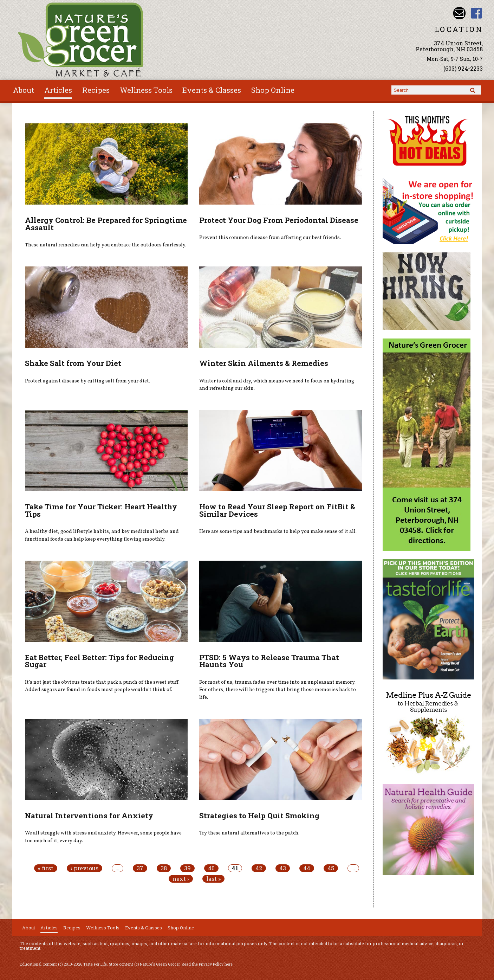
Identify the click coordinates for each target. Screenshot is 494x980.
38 (164, 868)
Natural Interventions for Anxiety (89, 815)
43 (283, 868)
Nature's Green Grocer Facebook (477, 13)
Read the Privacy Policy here (207, 964)
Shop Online (273, 90)
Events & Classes (212, 90)
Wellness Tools (146, 90)
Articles (58, 90)
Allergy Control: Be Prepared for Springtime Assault (106, 224)
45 (331, 868)
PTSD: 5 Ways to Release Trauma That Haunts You (269, 661)
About (24, 90)
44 (307, 868)
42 (259, 868)
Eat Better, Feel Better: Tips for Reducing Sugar (99, 661)
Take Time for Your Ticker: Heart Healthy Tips (101, 510)
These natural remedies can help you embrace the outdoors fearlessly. (106, 245)
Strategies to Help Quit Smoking (259, 815)
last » (213, 879)
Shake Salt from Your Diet (73, 363)
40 (211, 868)
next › (181, 879)
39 (187, 868)
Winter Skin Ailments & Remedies (264, 363)
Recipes (96, 90)
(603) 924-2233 (463, 68)
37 (140, 868)
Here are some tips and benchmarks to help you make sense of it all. (278, 531)
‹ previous (84, 868)
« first (46, 868)
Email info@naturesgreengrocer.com (459, 13)
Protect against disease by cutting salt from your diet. (87, 381)
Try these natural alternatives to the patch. (249, 833)
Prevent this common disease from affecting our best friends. (270, 238)
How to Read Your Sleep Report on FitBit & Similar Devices (277, 510)
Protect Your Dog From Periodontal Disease (279, 220)
